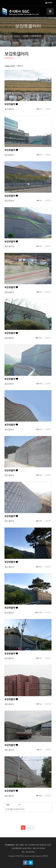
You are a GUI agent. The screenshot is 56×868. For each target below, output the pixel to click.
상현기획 (45, 856)
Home (17, 36)
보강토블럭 (11, 104)
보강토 (26, 36)
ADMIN (49, 3)
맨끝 (33, 828)
